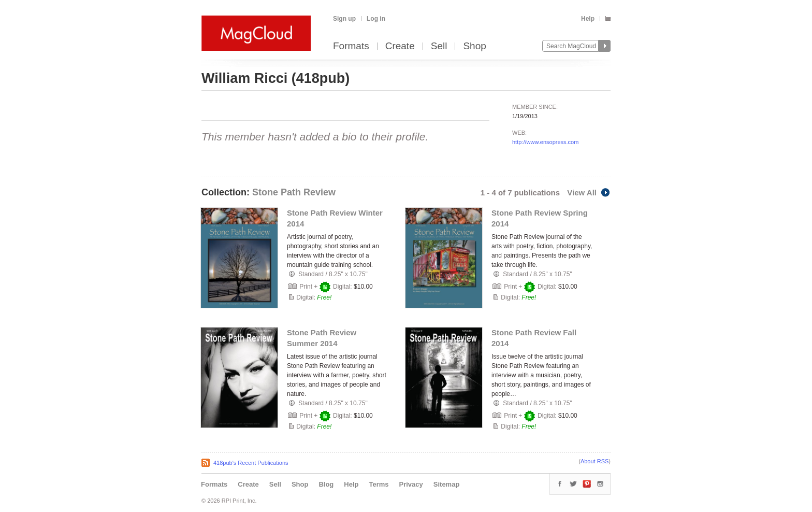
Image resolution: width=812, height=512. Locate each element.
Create (400, 46)
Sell (439, 46)
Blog (326, 484)
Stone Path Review (294, 192)
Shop (474, 46)
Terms (379, 484)
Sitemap (447, 484)
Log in (376, 19)
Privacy (411, 484)
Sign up (344, 19)
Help (588, 19)
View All (589, 193)
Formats (351, 46)
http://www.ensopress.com (545, 142)
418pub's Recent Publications (251, 463)
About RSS (594, 461)
